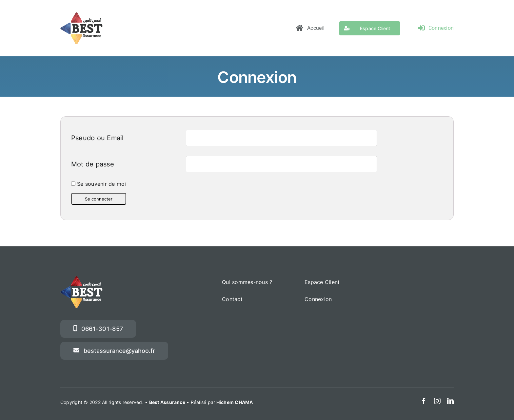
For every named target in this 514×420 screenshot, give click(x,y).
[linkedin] (450, 401)
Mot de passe (93, 164)
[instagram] (437, 401)
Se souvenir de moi (99, 184)
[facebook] (424, 401)
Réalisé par (222, 402)
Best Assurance (167, 402)
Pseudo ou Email (98, 138)
